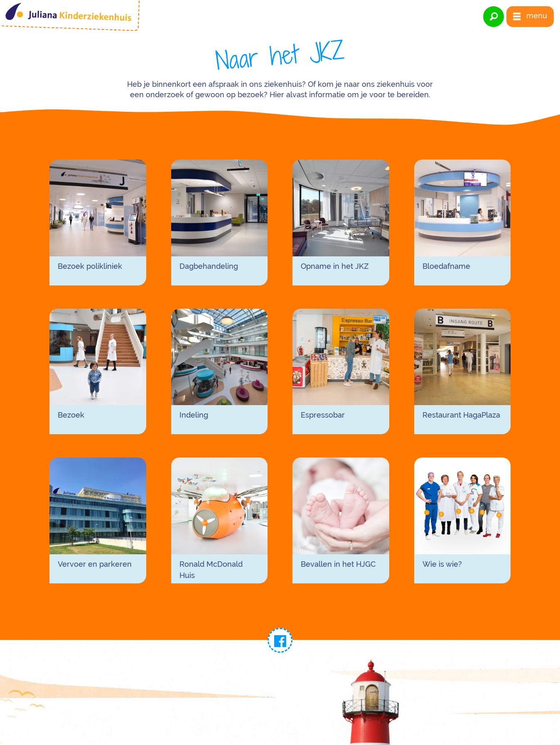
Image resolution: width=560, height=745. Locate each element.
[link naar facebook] (280, 640)
